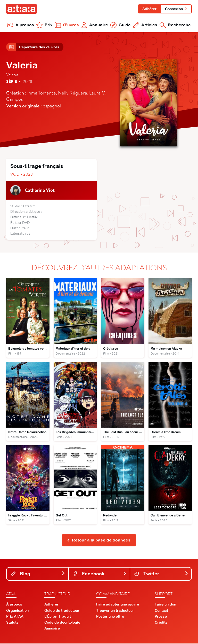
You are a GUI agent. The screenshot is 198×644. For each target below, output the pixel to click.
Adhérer (149, 9)
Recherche (175, 25)
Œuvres (67, 25)
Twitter (161, 574)
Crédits (161, 623)
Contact (161, 611)
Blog (38, 574)
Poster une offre (110, 617)
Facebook (100, 574)
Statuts (12, 623)
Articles (145, 25)
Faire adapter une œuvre (118, 605)
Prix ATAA (15, 617)
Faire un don (165, 605)
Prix (44, 25)
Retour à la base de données (99, 540)
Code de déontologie (62, 623)
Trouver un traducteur (115, 611)
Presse (161, 617)
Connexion (176, 9)
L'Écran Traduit (58, 617)
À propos (21, 25)
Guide (121, 25)
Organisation (17, 611)
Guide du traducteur (62, 611)
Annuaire (95, 25)
